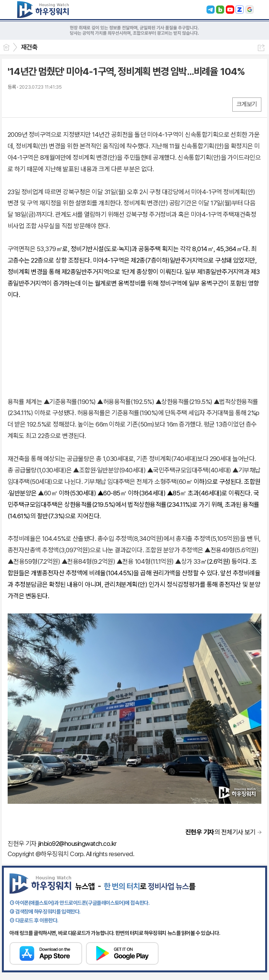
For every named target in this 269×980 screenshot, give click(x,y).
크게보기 (247, 104)
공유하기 (261, 48)
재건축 (29, 47)
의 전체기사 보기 (220, 832)
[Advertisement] (134, 350)
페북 (14, 104)
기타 (60, 104)
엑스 (30, 104)
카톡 (45, 104)
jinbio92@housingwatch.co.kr (77, 844)
